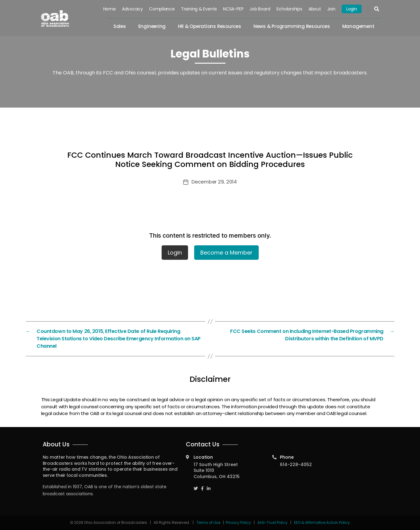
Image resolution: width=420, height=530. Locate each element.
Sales (120, 26)
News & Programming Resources (292, 26)
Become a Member (226, 253)
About (315, 9)
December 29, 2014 (214, 182)
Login (352, 9)
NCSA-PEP (233, 9)
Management (358, 26)
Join (331, 9)
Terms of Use (209, 522)
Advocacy (132, 9)
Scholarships (289, 9)
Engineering (152, 26)
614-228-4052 (296, 465)
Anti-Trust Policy (273, 522)
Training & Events (199, 9)
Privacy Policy (238, 522)
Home (110, 9)
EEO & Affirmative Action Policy (322, 522)
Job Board (260, 9)
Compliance (162, 9)
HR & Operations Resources (210, 26)
